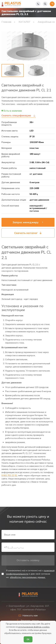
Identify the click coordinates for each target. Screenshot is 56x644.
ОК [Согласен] (28, 639)
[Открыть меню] (52, 4)
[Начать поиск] (45, 4)
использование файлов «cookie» (34, 627)
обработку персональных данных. (28, 577)
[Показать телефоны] (38, 4)
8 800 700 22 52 (9, 475)
